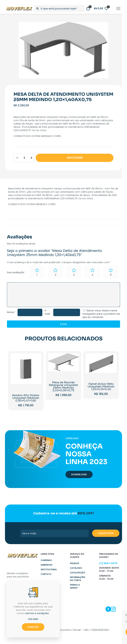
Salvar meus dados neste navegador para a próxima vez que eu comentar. (101, 314)
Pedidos (74, 563)
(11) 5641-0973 (108, 563)
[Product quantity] (24, 158)
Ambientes (47, 565)
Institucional (49, 569)
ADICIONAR (75, 158)
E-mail (48, 312)
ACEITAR (33, 627)
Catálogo (76, 568)
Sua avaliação (17, 272)
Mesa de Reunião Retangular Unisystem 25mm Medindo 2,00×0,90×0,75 (63, 386)
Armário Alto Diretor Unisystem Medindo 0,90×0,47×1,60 (26, 398)
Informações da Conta (78, 579)
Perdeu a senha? (75, 586)
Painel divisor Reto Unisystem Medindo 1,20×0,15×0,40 (101, 387)
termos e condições (37, 613)
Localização (77, 573)
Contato (46, 574)
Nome (11, 312)
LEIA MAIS (33, 619)
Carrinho (46, 560)
